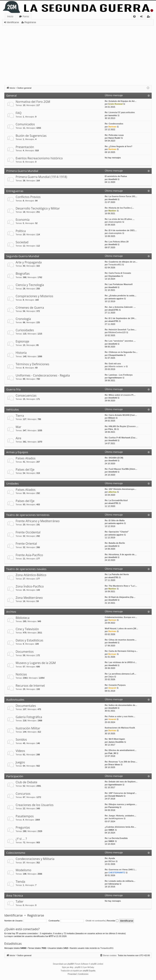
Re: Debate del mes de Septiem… (121, 782)
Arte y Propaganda (29, 262)
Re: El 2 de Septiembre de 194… (121, 318)
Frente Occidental (28, 532)
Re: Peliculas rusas (114, 135)
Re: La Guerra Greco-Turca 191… (121, 196)
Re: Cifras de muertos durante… (121, 640)
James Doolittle (116, 742)
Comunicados (25, 124)
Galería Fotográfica (29, 717)
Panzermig (114, 807)
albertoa (112, 492)
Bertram (112, 127)
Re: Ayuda (110, 858)
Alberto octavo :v (117, 366)
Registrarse (30, 22)
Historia (21, 353)
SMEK (111, 830)
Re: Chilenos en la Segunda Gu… (121, 352)
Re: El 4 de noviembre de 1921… (121, 230)
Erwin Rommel (115, 104)
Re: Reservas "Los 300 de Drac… (121, 762)
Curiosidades (25, 330)
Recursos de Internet (30, 686)
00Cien (112, 861)
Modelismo (23, 870)
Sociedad (22, 242)
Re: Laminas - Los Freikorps (119, 375)
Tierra (20, 416)
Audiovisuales (15, 699)
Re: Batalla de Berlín (115, 543)
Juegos (20, 762)
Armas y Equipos (17, 452)
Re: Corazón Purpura (115, 685)
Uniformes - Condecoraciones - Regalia (43, 375)
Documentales (26, 706)
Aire (18, 438)
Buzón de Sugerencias (31, 136)
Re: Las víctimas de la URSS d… (121, 662)
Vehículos (13, 409)
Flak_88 (112, 753)
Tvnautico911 (115, 265)
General (11, 95)
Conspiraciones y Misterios (34, 296)
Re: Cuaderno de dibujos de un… (121, 262)
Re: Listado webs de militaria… (120, 881)
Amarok (112, 688)
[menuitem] (134, 16)
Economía (23, 220)
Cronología (23, 319)
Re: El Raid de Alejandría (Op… (120, 597)
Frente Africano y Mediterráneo (38, 521)
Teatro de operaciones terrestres (28, 515)
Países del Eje (25, 470)
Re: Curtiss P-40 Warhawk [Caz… (121, 438)
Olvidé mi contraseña (95, 921)
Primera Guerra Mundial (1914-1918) (41, 177)
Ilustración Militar (28, 728)
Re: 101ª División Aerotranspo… (121, 489)
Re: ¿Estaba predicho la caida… (121, 296)
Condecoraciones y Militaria (35, 859)
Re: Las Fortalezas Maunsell (119, 284)
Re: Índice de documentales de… (121, 705)
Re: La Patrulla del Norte (117, 574)
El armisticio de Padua (116, 176)
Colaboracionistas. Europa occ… (121, 617)
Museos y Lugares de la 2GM (36, 663)
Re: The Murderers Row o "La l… (121, 586)
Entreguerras (15, 191)
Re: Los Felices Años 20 (117, 242)
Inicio (10, 16)
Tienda (20, 882)
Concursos (23, 794)
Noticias (21, 674)
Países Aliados (26, 458)
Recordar (113, 921)
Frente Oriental (26, 544)
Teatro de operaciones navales (26, 569)
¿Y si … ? (21, 839)
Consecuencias (26, 395)
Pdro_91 (112, 429)
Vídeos (20, 751)
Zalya (111, 677)
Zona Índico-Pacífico (30, 586)
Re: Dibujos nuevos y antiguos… (121, 804)
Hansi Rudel (114, 138)
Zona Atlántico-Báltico (31, 575)
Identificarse (13, 22)
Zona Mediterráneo (29, 598)
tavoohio (113, 115)
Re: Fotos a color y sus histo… (120, 716)
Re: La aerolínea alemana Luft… (120, 674)
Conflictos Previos (28, 197)
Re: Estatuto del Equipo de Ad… (121, 101)
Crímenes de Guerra (30, 308)
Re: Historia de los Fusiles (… (119, 208)
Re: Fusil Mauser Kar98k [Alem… (121, 469)
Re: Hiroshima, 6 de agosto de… (121, 554)
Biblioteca (23, 618)
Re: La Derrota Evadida (116, 838)
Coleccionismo (16, 853)
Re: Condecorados (114, 124)
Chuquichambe (116, 355)
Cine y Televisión (27, 629)
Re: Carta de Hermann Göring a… (121, 651)
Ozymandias (114, 276)
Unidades (12, 483)
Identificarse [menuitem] (142, 17)
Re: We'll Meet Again (115, 739)
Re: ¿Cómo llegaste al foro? (119, 146)
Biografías (23, 274)
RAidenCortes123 (117, 332)
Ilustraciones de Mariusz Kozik (120, 728)
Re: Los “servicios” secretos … (120, 341)
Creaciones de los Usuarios (35, 805)
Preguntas (23, 827)
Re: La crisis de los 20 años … (120, 219)
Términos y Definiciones (32, 364)
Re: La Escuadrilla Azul (116, 500)
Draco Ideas (114, 764)
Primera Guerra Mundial (22, 171)
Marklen (112, 211)
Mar (18, 427)
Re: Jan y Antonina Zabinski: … (120, 307)
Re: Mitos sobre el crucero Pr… (120, 395)
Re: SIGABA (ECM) (114, 458)
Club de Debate (26, 782)
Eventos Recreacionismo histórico (39, 158)
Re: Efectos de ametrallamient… (121, 750)
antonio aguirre (116, 299)
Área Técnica (15, 895)
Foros (26, 16)
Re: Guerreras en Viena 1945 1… (121, 870)
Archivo (11, 612)
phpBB (70, 964)
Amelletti (113, 179)
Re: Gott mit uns (113, 364)
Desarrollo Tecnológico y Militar (38, 208)
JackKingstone (116, 818)
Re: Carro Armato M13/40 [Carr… (121, 415)
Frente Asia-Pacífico (29, 555)
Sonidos (21, 740)
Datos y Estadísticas (29, 640)
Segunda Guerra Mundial (23, 256)
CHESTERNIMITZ (117, 873)
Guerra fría (13, 389)
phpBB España (89, 971)
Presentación (25, 147)
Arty (72, 967)
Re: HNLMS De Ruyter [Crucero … (122, 426)
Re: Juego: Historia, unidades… (120, 816)
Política (21, 231)
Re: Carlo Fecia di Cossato (118, 273)
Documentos (25, 652)
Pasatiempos (25, 816)
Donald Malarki (116, 796)
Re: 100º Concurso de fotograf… (121, 793)
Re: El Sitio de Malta (115, 520)
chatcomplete (115, 222)
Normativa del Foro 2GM (33, 102)
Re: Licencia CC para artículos (120, 112)
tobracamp (114, 884)
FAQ (19, 113)
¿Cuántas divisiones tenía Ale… (120, 827)
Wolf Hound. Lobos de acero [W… (121, 628)
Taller (19, 901)
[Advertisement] (78, 54)
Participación (15, 776)
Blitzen (112, 418)
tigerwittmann (115, 378)
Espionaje (22, 341)
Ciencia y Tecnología (30, 285)
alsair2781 (113, 310)
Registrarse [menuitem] (149, 17)
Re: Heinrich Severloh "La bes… (121, 330)
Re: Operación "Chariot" (117, 532)
